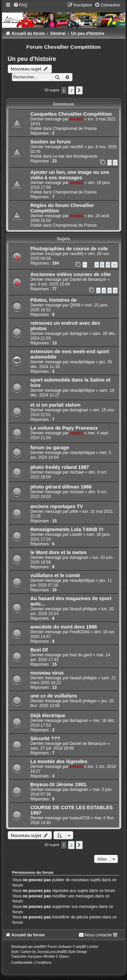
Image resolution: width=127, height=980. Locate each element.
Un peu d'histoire (32, 59)
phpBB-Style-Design (72, 952)
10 (114, 265)
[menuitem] (20, 5)
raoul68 (77, 147)
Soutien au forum (51, 142)
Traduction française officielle (33, 956)
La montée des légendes (59, 761)
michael (77, 472)
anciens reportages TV (57, 506)
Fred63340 (80, 632)
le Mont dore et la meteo (59, 552)
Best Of (39, 650)
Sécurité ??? (45, 738)
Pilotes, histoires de (54, 300)
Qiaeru (64, 956)
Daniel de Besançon (88, 279)
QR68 (75, 305)
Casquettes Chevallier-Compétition (71, 114)
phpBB (39, 947)
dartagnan (79, 334)
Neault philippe (83, 609)
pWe (74, 511)
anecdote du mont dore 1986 (64, 627)
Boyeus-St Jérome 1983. (59, 784)
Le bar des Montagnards (75, 156)
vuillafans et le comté (55, 575)
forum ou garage (50, 448)
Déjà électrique (48, 715)
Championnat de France (75, 129)
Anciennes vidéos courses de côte (71, 274)
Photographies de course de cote (69, 249)
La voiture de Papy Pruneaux (64, 428)
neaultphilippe (82, 362)
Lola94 (76, 534)
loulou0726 (80, 818)
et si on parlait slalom (56, 405)
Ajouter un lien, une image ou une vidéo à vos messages (70, 175)
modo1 (77, 119)
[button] (79, 90)
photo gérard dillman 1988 (61, 487)
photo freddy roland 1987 (60, 467)
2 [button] (71, 90)
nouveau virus (47, 673)
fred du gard (81, 655)
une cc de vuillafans (54, 696)
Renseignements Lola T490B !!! (67, 529)
